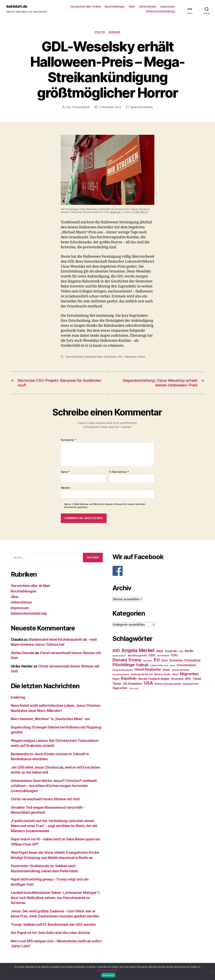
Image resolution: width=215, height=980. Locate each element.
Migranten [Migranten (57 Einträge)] (189, 674)
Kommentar (68, 440)
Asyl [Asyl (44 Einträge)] (160, 651)
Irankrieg (18, 697)
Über (132, 7)
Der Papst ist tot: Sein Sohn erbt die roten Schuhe (51, 933)
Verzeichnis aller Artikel (85, 7)
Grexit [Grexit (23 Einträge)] (172, 666)
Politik (100, 32)
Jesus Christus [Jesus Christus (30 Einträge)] (180, 670)
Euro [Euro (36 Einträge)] (165, 660)
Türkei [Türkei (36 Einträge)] (117, 684)
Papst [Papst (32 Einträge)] (116, 679)
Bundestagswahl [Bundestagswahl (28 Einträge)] (137, 656)
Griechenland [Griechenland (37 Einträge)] (186, 665)
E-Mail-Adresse (119, 472)
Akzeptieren (108, 975)
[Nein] (211, 971)
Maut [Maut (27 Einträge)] (175, 674)
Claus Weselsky (75, 357)
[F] (158, 571)
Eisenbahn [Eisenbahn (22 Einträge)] (148, 661)
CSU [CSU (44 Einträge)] (174, 655)
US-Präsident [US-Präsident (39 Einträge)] (132, 684)
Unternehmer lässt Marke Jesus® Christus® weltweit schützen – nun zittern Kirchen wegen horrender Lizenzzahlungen (54, 786)
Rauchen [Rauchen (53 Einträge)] (129, 678)
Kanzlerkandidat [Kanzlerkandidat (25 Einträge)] (121, 674)
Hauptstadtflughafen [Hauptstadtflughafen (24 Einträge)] (123, 670)
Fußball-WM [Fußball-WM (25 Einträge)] (156, 665)
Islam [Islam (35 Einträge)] (166, 670)
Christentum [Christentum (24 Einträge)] (163, 656)
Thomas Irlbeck (81, 107)
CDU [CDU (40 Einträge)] (152, 655)
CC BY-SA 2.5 (140, 212)
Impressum (167, 7)
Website (65, 488)
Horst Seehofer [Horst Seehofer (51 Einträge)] (148, 669)
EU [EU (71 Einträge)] (157, 660)
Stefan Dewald (23, 653)
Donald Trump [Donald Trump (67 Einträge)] (127, 660)
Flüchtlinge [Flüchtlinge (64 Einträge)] (123, 665)
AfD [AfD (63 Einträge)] (116, 651)
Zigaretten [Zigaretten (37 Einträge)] (120, 688)
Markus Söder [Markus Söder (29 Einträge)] (163, 674)
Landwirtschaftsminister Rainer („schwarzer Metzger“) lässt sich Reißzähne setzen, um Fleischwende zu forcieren (55, 898)
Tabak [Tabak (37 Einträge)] (197, 679)
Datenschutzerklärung (160, 11)
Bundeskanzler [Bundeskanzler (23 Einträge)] (119, 656)
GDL (120, 357)
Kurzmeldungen (115, 7)
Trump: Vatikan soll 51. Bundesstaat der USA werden (53, 925)
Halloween (130, 357)
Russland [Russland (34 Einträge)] (177, 679)
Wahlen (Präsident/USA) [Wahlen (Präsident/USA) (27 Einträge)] (168, 684)
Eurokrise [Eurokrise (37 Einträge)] (176, 660)
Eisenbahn (110, 357)
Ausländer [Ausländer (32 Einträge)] (171, 651)
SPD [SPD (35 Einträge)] (188, 679)
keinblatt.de (17, 6)
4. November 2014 (110, 107)
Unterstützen (148, 7)
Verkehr (114, 32)
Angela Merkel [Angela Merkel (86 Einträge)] (138, 650)
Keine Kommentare (142, 107)
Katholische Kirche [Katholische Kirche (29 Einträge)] (142, 674)
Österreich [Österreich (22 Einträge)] (134, 688)
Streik (142, 357)
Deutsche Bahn (94, 357)
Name (65, 472)
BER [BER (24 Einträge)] (181, 651)
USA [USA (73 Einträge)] (148, 683)
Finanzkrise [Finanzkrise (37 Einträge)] (192, 660)
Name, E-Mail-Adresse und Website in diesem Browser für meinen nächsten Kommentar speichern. (105, 506)
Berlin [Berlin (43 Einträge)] (189, 651)
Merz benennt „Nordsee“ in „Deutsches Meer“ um (50, 719)
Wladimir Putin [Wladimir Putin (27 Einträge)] (191, 684)
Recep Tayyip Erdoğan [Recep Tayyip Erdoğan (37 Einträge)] (154, 679)
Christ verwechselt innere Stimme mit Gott (45, 799)
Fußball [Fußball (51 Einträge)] (142, 665)
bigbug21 (116, 212)
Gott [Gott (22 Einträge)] (166, 666)
